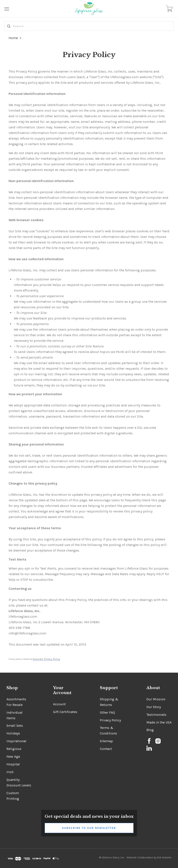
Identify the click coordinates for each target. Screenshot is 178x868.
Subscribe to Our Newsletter (89, 828)
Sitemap (106, 741)
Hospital (13, 764)
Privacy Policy (110, 720)
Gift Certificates (65, 712)
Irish (10, 772)
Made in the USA (159, 722)
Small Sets (15, 726)
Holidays (13, 733)
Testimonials (156, 715)
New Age (13, 756)
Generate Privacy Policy (46, 659)
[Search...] (89, 26)
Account (59, 704)
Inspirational (16, 741)
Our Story (154, 707)
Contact (106, 749)
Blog (150, 730)
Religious (14, 749)
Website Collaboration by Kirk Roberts (149, 857)
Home (13, 38)
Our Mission (156, 699)
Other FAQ (107, 712)
